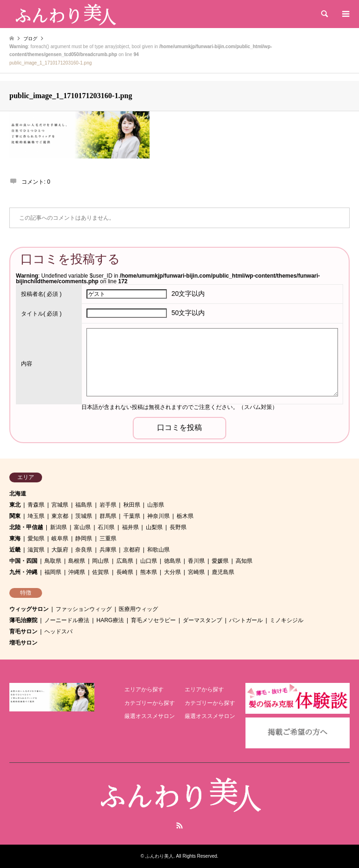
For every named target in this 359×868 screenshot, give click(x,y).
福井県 (130, 527)
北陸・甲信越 (26, 527)
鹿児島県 (223, 572)
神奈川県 (158, 516)
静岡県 (84, 538)
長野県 (178, 527)
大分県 (172, 572)
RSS (179, 825)
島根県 (77, 561)
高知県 (244, 561)
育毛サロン (23, 631)
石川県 (106, 527)
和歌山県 (158, 550)
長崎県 (125, 572)
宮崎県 (196, 572)
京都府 (132, 550)
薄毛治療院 (23, 620)
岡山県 (101, 561)
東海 (15, 538)
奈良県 (84, 550)
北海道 (18, 494)
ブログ (30, 39)
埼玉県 (36, 516)
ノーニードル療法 (67, 620)
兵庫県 (108, 550)
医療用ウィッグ (138, 609)
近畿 (15, 550)
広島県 (125, 561)
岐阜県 (60, 538)
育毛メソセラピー (153, 620)
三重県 (108, 538)
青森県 (36, 505)
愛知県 (36, 538)
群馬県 (108, 516)
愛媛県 (220, 561)
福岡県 (53, 572)
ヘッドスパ (58, 631)
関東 (15, 516)
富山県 (82, 527)
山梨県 (154, 527)
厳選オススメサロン (150, 716)
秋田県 (132, 505)
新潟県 (58, 527)
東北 (15, 505)
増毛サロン (23, 643)
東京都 (60, 516)
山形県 (156, 505)
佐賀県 (101, 572)
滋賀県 (36, 550)
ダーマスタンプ (202, 620)
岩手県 (108, 505)
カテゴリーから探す (150, 703)
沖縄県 (77, 572)
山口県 (149, 561)
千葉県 (132, 516)
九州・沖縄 (23, 572)
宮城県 (60, 505)
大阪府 (60, 550)
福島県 (84, 505)
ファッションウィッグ (84, 609)
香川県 (196, 561)
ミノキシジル (287, 620)
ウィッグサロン (29, 609)
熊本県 (149, 572)
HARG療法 (110, 620)
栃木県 (185, 516)
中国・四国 (23, 561)
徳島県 (172, 561)
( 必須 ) (41, 294)
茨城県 (84, 516)
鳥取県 (53, 561)
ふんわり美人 (159, 856)
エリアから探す (144, 689)
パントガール (246, 620)
